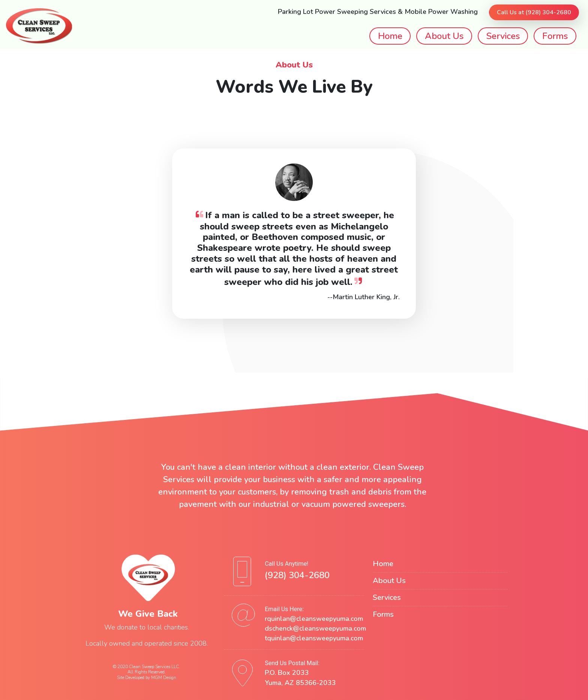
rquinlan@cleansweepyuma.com (314, 619)
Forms (555, 36)
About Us (444, 36)
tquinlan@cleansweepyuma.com (314, 638)
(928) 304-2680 (297, 575)
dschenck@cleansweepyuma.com (315, 628)
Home (390, 36)
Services (503, 36)
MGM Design (164, 678)
